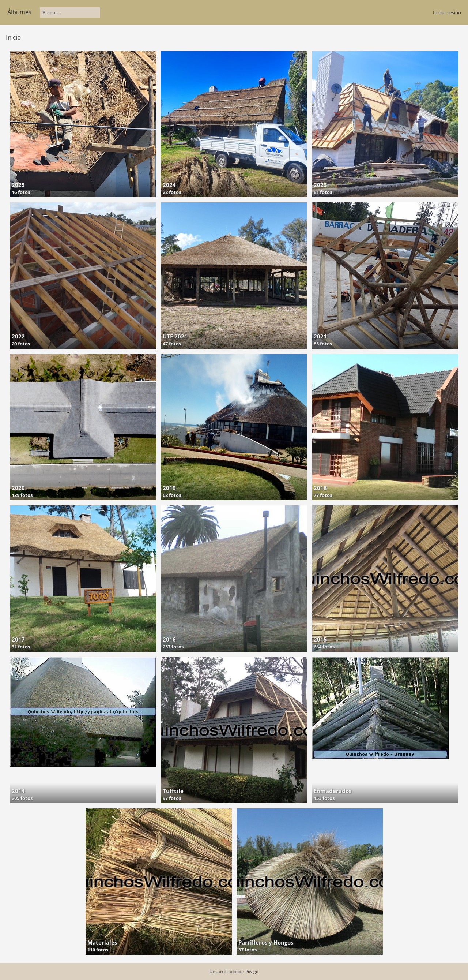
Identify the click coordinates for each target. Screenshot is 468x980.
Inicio (13, 37)
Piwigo (252, 971)
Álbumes (19, 12)
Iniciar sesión (447, 12)
